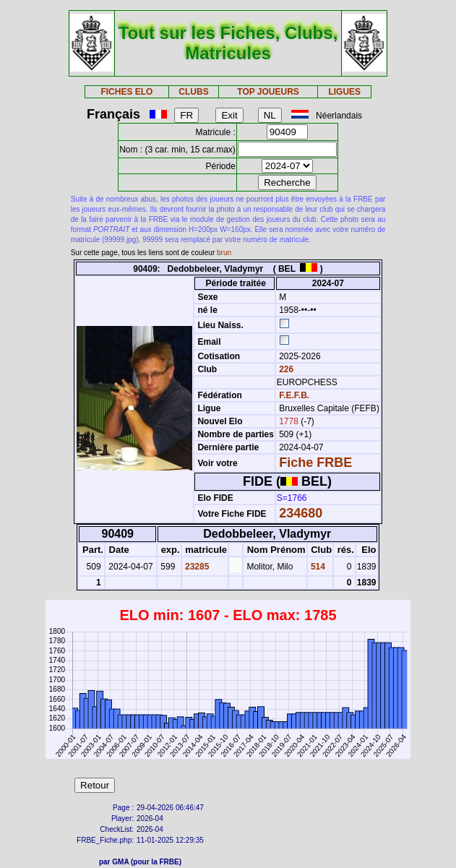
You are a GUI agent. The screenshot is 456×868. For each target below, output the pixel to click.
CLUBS (193, 92)
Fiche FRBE (315, 463)
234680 (301, 513)
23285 (196, 567)
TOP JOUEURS (268, 92)
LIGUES (344, 92)
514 (317, 567)
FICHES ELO (126, 92)
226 (285, 369)
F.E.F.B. (294, 395)
